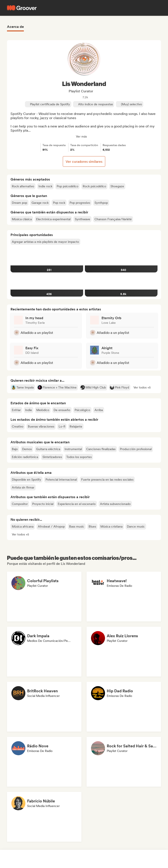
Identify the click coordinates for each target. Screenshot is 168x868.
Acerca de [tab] (15, 27)
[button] (142, 387)
